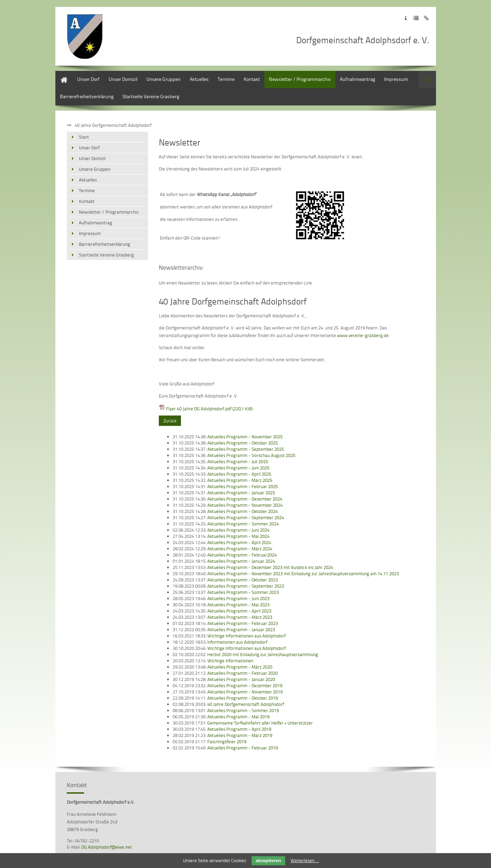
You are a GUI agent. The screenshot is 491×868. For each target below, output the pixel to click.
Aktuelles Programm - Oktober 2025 (243, 443)
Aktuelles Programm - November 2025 (245, 437)
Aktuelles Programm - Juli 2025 (238, 461)
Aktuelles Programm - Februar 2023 (243, 623)
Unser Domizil (123, 79)
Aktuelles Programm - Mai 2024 (238, 536)
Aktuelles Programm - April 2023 (239, 611)
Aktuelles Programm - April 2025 (239, 474)
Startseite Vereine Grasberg (151, 96)
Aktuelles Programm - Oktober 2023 (243, 580)
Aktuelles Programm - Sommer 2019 (243, 710)
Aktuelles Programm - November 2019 (245, 692)
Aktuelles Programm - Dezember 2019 (245, 685)
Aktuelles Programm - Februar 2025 (243, 486)
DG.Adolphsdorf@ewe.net (107, 847)
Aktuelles (199, 79)
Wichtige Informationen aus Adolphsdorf (247, 636)
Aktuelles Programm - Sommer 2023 (243, 592)
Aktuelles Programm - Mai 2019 (238, 717)
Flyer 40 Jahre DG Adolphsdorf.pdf (209, 409)
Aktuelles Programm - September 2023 (246, 586)
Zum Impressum (406, 18)
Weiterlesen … (305, 860)
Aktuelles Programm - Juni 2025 (238, 468)
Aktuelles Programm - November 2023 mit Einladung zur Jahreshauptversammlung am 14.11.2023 (303, 573)
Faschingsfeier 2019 (227, 741)
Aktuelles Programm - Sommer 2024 (243, 524)
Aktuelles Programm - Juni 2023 (238, 598)
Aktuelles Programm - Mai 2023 (238, 605)
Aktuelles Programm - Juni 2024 (238, 530)
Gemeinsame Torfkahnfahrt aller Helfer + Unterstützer (260, 723)
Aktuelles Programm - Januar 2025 (241, 493)
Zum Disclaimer (426, 18)
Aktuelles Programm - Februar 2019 (243, 748)
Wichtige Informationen (230, 661)
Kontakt (252, 79)
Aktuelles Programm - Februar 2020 (243, 673)
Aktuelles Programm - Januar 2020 (241, 679)
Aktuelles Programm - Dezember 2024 (245, 499)
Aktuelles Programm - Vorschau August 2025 (251, 455)
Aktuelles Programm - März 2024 (240, 549)
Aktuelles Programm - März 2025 (240, 480)
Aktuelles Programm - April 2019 (239, 729)
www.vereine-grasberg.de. (363, 335)
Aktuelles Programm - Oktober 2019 (243, 698)
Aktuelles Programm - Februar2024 (242, 555)
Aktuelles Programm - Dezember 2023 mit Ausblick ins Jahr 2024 (270, 567)
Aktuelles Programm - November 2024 (245, 505)
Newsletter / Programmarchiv (300, 79)
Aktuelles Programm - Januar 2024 (241, 561)
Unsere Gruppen (163, 79)
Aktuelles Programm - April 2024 (239, 542)
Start (60, 74)
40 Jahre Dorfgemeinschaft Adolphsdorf (246, 704)
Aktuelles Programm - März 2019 (240, 735)
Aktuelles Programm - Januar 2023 (241, 629)
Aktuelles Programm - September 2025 (246, 449)
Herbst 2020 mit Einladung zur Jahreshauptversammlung (263, 654)
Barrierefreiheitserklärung (87, 96)
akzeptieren (268, 861)
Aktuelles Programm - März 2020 (240, 667)
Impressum (396, 79)
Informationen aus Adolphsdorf (237, 642)
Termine (226, 79)
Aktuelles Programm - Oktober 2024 (243, 511)
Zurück (170, 421)
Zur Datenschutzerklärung (416, 18)
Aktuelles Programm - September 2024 (246, 517)
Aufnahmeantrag (357, 79)
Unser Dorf (88, 79)
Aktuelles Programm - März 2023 (240, 617)
